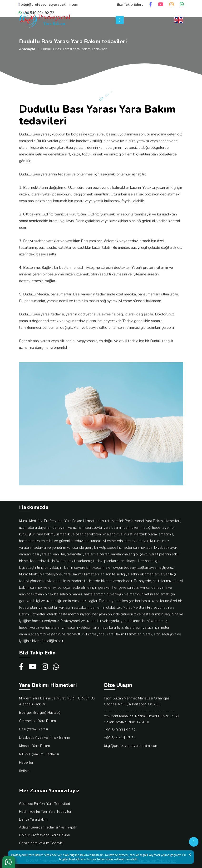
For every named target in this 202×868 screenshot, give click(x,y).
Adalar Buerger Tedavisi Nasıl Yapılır (48, 827)
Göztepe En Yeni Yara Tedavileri (44, 804)
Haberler (26, 763)
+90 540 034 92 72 (120, 730)
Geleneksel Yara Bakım (37, 721)
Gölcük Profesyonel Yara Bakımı (44, 835)
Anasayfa (27, 49)
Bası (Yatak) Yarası (33, 729)
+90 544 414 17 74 (120, 738)
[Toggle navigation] (120, 20)
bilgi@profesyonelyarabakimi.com (48, 5)
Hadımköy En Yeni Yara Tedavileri (46, 812)
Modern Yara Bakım (34, 746)
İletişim (25, 771)
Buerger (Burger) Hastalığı (40, 713)
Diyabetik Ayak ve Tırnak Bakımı (44, 738)
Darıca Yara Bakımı (34, 819)
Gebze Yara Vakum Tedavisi (41, 843)
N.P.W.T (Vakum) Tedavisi (39, 754)
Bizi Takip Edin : (130, 5)
